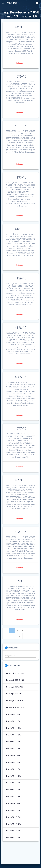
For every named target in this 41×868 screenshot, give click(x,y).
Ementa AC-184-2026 (14, 755)
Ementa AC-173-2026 (14, 831)
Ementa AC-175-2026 (14, 817)
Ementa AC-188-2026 (14, 728)
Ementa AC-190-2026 (14, 714)
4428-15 (20, 27)
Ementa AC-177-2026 (14, 803)
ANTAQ (9, 3)
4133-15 (20, 177)
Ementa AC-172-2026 (14, 838)
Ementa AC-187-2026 (14, 735)
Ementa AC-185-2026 (14, 749)
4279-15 (20, 76)
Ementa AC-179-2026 (14, 790)
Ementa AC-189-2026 (14, 721)
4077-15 (20, 429)
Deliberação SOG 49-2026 (15, 673)
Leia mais (20, 63)
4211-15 (20, 126)
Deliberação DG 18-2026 (15, 687)
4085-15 (20, 377)
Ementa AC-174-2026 (14, 824)
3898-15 (20, 581)
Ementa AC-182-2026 (14, 769)
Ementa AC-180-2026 (14, 783)
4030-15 (20, 480)
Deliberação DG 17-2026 (15, 694)
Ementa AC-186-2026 (14, 742)
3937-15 (20, 532)
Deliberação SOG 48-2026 (15, 680)
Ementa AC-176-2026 (14, 810)
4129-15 (20, 278)
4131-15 (20, 229)
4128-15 (20, 328)
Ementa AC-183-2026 (14, 762)
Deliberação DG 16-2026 (15, 701)
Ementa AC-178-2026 (14, 797)
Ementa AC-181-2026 (14, 776)
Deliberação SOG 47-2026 (15, 707)
